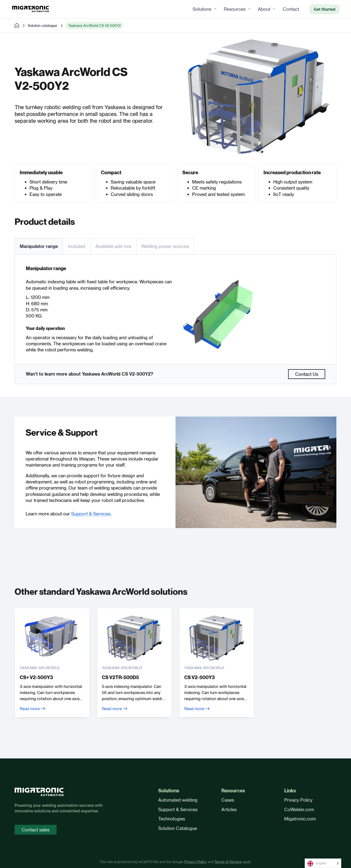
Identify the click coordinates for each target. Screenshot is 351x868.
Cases (228, 800)
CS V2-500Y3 (200, 678)
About (262, 9)
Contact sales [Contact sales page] (36, 830)
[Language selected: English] (323, 863)
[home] (17, 26)
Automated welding (178, 800)
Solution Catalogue (178, 828)
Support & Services (91, 514)
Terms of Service (228, 862)
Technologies (172, 819)
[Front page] (39, 793)
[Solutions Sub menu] (213, 9)
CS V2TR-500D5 (121, 678)
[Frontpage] (33, 9)
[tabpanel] (175, 309)
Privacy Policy (298, 800)
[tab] (39, 246)
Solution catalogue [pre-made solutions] (42, 26)
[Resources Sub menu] (247, 9)
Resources (232, 9)
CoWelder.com (299, 809)
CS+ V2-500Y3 (36, 678)
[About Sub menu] (272, 9)
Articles (229, 809)
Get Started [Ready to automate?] (322, 10)
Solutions (200, 9)
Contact (288, 9)
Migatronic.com (300, 819)
